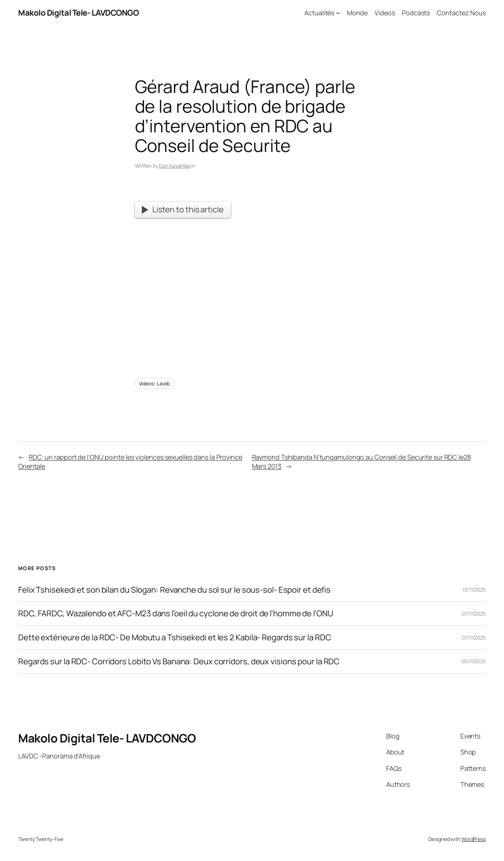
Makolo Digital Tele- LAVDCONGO (78, 13)
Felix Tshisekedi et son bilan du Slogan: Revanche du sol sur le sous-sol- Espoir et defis (174, 590)
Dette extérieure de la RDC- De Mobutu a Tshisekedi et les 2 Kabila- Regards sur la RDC (175, 638)
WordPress (474, 839)
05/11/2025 (474, 661)
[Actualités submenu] (338, 13)
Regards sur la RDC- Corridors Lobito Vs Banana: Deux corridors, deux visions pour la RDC (179, 662)
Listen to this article (183, 209)
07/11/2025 (474, 614)
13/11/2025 (474, 590)
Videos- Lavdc (155, 383)
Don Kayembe (175, 166)
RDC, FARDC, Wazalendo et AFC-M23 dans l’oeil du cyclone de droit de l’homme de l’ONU (176, 614)
